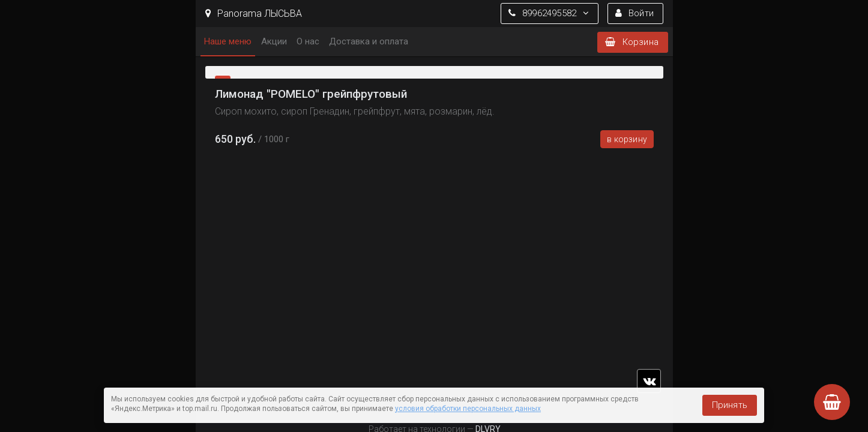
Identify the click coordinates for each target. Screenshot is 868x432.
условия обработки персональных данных (468, 409)
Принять (730, 405)
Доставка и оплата (369, 41)
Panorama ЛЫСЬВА (254, 13)
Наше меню (228, 41)
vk (649, 381)
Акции (274, 41)
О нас (308, 41)
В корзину (627, 139)
